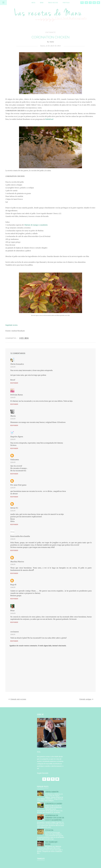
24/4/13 (13, 613)
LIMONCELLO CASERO (54, 804)
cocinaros (15, 632)
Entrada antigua (85, 699)
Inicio (33, 3)
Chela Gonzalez (17, 364)
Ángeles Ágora (17, 437)
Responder (14, 383)
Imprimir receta (11, 325)
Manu (42, 3)
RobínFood (49, 119)
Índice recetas (53, 3)
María (13, 416)
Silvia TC (14, 508)
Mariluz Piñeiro (17, 562)
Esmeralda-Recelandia (20, 536)
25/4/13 (13, 634)
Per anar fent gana (18, 485)
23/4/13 (13, 539)
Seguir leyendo (43, 773)
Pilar (12, 611)
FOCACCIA (49, 830)
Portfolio (66, 3)
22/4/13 (13, 367)
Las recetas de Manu (50, 13)
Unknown (15, 460)
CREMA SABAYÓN (52, 792)
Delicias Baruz (17, 395)
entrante (51, 32)
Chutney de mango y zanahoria (36, 225)
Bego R (13, 585)
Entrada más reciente (18, 699)
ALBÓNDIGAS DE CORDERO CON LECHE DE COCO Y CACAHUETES (55, 818)
